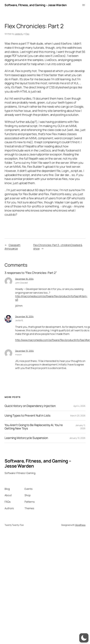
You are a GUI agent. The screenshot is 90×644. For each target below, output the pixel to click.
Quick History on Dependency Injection (30, 406)
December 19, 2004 (24, 351)
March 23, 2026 (78, 416)
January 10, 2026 (77, 438)
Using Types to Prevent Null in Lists (28, 416)
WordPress (80, 525)
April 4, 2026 (79, 406)
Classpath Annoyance (12, 247)
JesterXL (19, 34)
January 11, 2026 (80, 427)
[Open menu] (84, 5)
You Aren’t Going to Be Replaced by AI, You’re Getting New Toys (34, 427)
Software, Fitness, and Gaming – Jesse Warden (36, 5)
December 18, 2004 (24, 279)
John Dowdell (21, 283)
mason (18, 354)
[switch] (84, 638)
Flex (27, 34)
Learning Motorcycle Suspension (26, 438)
